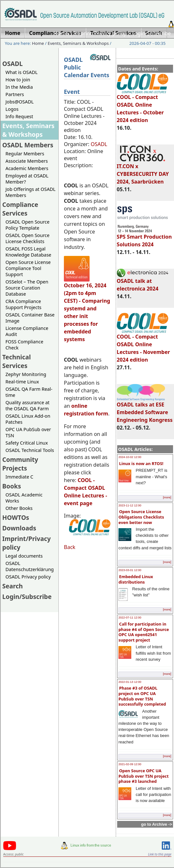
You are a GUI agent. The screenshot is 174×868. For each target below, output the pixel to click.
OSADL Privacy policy (28, 577)
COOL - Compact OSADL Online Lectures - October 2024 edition (143, 106)
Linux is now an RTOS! (141, 463)
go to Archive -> (157, 824)
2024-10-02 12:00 (130, 457)
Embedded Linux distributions (136, 579)
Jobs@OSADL (20, 102)
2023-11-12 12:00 (130, 505)
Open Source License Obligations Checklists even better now (141, 517)
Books (12, 486)
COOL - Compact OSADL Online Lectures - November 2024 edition (144, 345)
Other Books (19, 508)
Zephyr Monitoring (26, 374)
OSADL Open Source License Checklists (27, 238)
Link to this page (160, 854)
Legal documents (24, 556)
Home (61, 33)
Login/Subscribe (151, 33)
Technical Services (17, 361)
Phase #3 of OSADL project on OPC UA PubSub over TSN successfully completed (142, 696)
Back (70, 547)
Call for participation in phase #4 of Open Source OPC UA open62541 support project (144, 632)
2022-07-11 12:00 (130, 618)
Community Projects (20, 464)
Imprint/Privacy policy (100, 33)
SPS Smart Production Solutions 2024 (144, 238)
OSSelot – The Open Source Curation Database (27, 288)
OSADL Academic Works (24, 498)
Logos (12, 109)
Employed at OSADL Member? (27, 179)
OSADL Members (28, 145)
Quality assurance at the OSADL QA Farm (27, 405)
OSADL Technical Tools (30, 450)
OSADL (13, 64)
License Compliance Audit (27, 331)
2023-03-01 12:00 (130, 570)
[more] (167, 497)
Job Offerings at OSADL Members (30, 192)
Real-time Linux (22, 382)
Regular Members (25, 154)
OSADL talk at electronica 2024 (143, 282)
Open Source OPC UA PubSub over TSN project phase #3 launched (144, 776)
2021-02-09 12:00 (130, 764)
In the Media (19, 87)
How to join (18, 80)
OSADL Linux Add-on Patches (28, 419)
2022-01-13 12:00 (130, 682)
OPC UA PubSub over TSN (28, 432)
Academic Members (27, 168)
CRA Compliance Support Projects (23, 304)
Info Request (19, 116)
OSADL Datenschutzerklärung (30, 566)
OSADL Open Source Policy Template (27, 225)
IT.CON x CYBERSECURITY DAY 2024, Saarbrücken (143, 171)
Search (13, 586)
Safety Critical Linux (27, 443)
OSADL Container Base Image (30, 318)
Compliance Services (20, 209)
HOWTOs (16, 517)
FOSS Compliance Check (24, 345)
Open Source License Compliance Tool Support (28, 268)
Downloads (19, 528)
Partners (15, 94)
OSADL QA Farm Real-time (29, 392)
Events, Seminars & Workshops (78, 43)
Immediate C (19, 477)
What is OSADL (22, 72)
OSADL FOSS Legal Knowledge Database (28, 252)
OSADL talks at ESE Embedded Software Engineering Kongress (145, 409)
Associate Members (27, 161)
